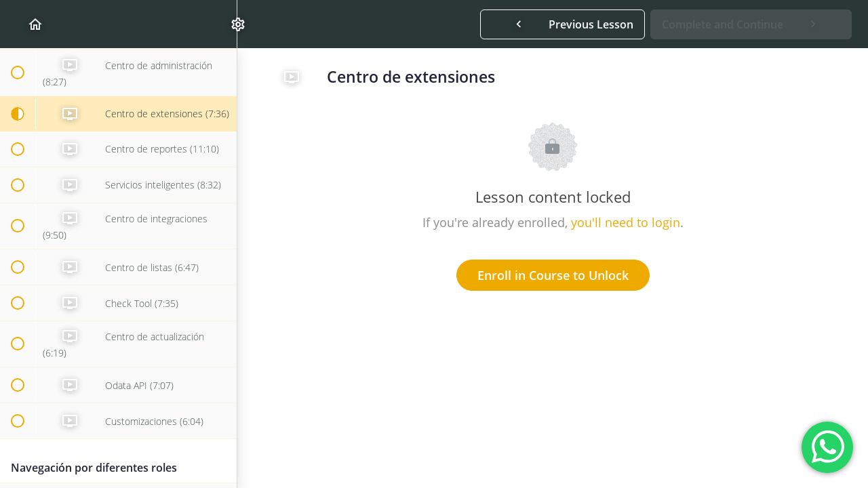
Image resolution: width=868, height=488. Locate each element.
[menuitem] (220, 24)
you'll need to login (626, 222)
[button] (17, 24)
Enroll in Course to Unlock (553, 275)
